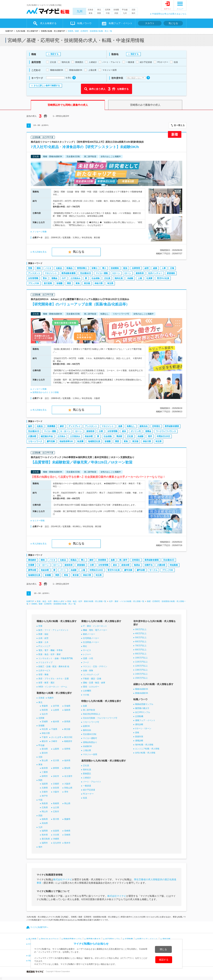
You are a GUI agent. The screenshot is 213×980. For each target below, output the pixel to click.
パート (63, 570)
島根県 (56, 803)
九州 (80, 11)
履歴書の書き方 (142, 708)
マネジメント (51, 273)
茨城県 (45, 722)
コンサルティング (91, 675)
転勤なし (131, 426)
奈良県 (56, 788)
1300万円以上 (141, 670)
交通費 (31, 565)
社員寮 (149, 278)
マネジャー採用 (90, 754)
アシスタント (34, 273)
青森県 (45, 706)
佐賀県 (56, 831)
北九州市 (57, 843)
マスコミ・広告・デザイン (95, 666)
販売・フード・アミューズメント (54, 630)
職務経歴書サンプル (144, 704)
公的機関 (87, 691)
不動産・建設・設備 (92, 679)
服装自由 (144, 426)
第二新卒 (123, 560)
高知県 (45, 823)
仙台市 (45, 714)
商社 (85, 646)
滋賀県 (45, 784)
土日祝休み (75, 278)
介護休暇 (32, 436)
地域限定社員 (94, 441)
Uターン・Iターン (143, 728)
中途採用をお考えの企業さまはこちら (169, 14)
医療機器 (51, 426)
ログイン (167, 9)
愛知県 (67, 768)
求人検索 (32, 939)
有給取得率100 (66, 441)
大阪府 (67, 784)
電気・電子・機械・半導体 (50, 650)
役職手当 (149, 565)
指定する (55, 54)
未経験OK (87, 746)
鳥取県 (45, 803)
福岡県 (45, 831)
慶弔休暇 (141, 570)
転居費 (80, 441)
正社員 (107, 278)
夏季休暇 (32, 570)
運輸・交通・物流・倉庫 (94, 683)
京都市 (45, 792)
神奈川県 (99, 283)
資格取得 (140, 273)
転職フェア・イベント (121, 23)
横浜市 (45, 741)
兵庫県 (45, 788)
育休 (45, 278)
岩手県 (56, 706)
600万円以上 (141, 642)
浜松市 (56, 776)
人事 (164, 268)
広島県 (45, 807)
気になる (173, 23)
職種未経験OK (142, 689)
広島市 (56, 812)
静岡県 (56, 768)
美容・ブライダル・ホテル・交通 (54, 679)
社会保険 (96, 278)
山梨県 (56, 749)
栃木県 (56, 722)
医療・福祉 (43, 634)
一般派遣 (87, 786)
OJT (64, 278)
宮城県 (67, 706)
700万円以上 (141, 646)
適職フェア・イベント (145, 720)
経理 (147, 268)
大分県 (56, 835)
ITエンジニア (44, 646)
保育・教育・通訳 (46, 683)
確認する (164, 960)
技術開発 (115, 268)
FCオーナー (88, 794)
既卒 (150, 436)
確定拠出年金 (47, 436)
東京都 (87, 283)
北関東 (108, 10)
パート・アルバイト (92, 782)
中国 (108, 13)
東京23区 (68, 737)
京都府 (56, 784)
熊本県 (45, 835)
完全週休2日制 (90, 734)
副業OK (86, 726)
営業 (30, 268)
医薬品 (69, 268)
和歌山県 (68, 788)
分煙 (101, 431)
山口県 (56, 807)
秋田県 (45, 710)
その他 (86, 695)
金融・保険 (88, 671)
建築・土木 (43, 642)
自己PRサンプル (143, 712)
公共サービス (44, 671)
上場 (140, 278)
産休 (124, 431)
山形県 (56, 710)
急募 (120, 426)
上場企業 (87, 750)
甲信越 (125, 10)
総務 (155, 268)
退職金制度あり (90, 742)
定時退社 (156, 426)
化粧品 (59, 268)
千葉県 (54, 729)
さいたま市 (56, 737)
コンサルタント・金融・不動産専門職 (56, 658)
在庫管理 (136, 268)
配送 (125, 268)
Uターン (116, 273)
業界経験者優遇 (68, 273)
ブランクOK (34, 283)
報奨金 (137, 565)
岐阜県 (45, 768)
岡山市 (45, 812)
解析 (62, 426)
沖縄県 (56, 839)
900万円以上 (141, 654)
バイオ (48, 268)
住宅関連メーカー (91, 638)
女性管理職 (33, 278)
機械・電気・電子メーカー (95, 630)
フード (86, 662)
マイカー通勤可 (90, 738)
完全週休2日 (86, 273)
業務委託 (87, 774)
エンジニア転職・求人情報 (147, 749)
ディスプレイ (75, 426)
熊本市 (67, 843)
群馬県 (67, 722)
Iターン (128, 273)
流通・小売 (88, 658)
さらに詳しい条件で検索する (47, 86)
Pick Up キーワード (50, 939)
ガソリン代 (136, 431)
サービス (87, 650)
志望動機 (139, 716)
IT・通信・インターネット (95, 626)
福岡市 (45, 843)
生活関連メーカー (91, 642)
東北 (99, 10)
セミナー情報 (39, 521)
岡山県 (67, 803)
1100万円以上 (141, 662)
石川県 (56, 760)
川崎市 (54, 741)
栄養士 (95, 268)
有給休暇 (89, 436)
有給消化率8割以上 (92, 714)
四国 (116, 13)
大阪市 (56, 792)
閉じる (163, 949)
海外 (133, 13)
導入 (104, 268)
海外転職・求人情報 (144, 745)
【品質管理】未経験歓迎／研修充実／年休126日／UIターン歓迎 (82, 462)
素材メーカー (89, 634)
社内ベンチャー (155, 273)
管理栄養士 (82, 268)
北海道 (90, 10)
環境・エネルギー (91, 687)
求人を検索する (48, 23)
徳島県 (45, 819)
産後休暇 (125, 565)
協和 (30, 426)
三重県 (45, 772)
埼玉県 (110, 283)
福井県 (67, 760)
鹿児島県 (46, 839)
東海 (91, 13)
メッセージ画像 (40, 232)
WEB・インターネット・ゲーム (53, 687)
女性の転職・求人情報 (145, 753)
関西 (99, 13)
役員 (85, 798)
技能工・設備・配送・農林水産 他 (54, 666)
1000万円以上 (141, 658)
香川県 (56, 819)
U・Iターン (65, 431)
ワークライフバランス (166, 431)
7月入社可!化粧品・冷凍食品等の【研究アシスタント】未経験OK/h (85, 147)
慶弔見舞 (51, 441)
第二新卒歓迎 (89, 710)
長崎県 (67, 831)
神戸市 (45, 796)
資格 (137, 733)
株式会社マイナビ (63, 879)
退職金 (54, 278)
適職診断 (139, 741)
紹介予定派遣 (89, 790)
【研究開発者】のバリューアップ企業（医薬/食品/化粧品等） (80, 304)
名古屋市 (68, 776)
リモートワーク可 (91, 722)
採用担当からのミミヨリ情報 (46, 392)
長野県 (67, 749)
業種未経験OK (142, 693)
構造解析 (32, 560)
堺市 (66, 792)
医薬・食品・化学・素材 (49, 654)
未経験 (130, 278)
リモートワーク (35, 441)
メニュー (180, 9)
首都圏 (116, 10)
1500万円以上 (141, 678)
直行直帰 (48, 283)
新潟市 (45, 753)
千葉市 (45, 737)
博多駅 (119, 436)
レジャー (87, 654)
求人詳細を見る (40, 252)
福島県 (67, 710)
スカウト (150, 23)
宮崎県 (67, 835)
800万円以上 (141, 650)
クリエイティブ (45, 662)
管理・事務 (43, 675)
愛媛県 (67, 819)
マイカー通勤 (102, 273)
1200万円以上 (141, 666)
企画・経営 (43, 638)
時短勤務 (174, 565)
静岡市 (45, 776)
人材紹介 (87, 778)
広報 (172, 268)
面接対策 (139, 737)
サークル (153, 570)
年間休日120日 (163, 436)
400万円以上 (141, 633)
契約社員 (119, 278)
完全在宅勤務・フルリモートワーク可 (100, 718)
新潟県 (45, 749)
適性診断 (139, 724)
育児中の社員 (163, 278)
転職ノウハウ (84, 23)
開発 (39, 268)
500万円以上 (141, 637)
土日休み (61, 436)
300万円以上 (141, 629)
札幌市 (51, 698)
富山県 (45, 760)
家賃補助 (171, 273)
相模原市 (68, 741)
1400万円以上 (141, 674)
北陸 (133, 10)
